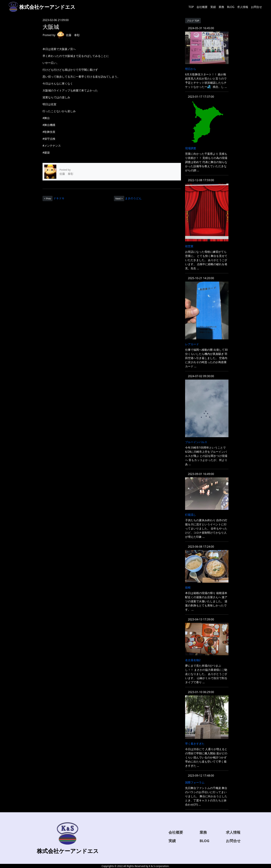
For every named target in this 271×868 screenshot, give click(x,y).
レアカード (192, 344)
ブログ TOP (193, 21)
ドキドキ (59, 198)
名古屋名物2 (193, 660)
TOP (191, 7)
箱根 (188, 587)
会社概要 (202, 7)
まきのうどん (133, 198)
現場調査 (191, 148)
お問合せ (256, 7)
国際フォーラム (195, 782)
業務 (221, 7)
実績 (213, 7)
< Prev (48, 198)
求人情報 (243, 7)
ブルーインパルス (196, 442)
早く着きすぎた (195, 744)
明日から (191, 69)
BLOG (231, 7)
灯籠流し (191, 515)
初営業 (189, 246)
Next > (119, 198)
